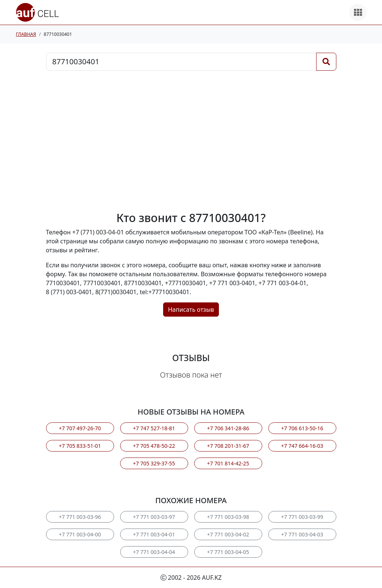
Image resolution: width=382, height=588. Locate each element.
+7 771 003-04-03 (302, 534)
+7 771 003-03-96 (80, 517)
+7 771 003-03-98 (228, 517)
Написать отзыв (191, 310)
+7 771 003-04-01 (154, 534)
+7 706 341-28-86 (228, 428)
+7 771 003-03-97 (154, 517)
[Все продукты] (358, 13)
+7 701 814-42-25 (228, 463)
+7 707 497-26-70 (80, 428)
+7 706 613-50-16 (302, 428)
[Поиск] (326, 62)
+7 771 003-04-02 (228, 534)
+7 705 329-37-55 (154, 463)
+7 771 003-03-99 (302, 517)
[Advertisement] (191, 141)
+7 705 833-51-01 (80, 446)
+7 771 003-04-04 (154, 552)
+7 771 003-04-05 (228, 552)
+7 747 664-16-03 (302, 446)
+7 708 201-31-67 (228, 446)
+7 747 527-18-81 (154, 428)
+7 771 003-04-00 (80, 534)
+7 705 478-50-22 (154, 446)
